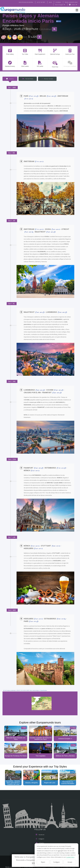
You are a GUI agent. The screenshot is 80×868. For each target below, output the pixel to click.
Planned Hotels (28, 79)
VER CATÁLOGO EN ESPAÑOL (22, 2)
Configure (57, 862)
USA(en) (74, 5)
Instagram (40, 837)
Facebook (40, 832)
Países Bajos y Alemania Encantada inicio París (31, 18)
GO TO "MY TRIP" (38, 2)
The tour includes (47, 79)
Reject (43, 862)
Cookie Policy (69, 857)
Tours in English (60, 5)
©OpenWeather (43, 688)
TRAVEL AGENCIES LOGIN (70, 2)
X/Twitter (40, 841)
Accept (70, 862)
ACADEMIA (56, 2)
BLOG (48, 2)
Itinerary (10, 79)
